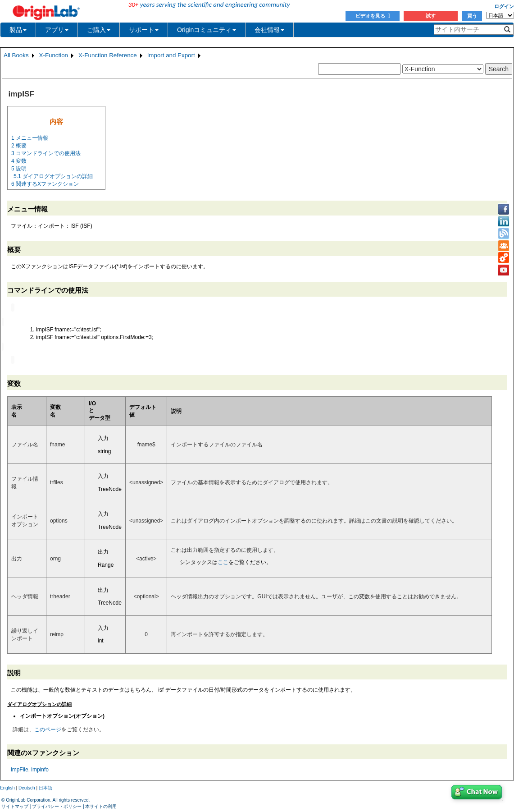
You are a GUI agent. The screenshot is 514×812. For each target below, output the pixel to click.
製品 (18, 30)
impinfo (40, 769)
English (7, 787)
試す (431, 16)
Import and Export (171, 55)
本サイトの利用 (101, 805)
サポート (144, 30)
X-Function (54, 55)
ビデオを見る (373, 16)
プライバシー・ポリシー (57, 805)
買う (472, 16)
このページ (48, 729)
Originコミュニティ (207, 30)
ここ (223, 561)
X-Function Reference (108, 55)
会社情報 (269, 30)
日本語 (45, 787)
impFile (20, 769)
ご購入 (99, 30)
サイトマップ (15, 805)
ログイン (504, 6)
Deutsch (27, 787)
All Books (16, 55)
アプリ (57, 30)
